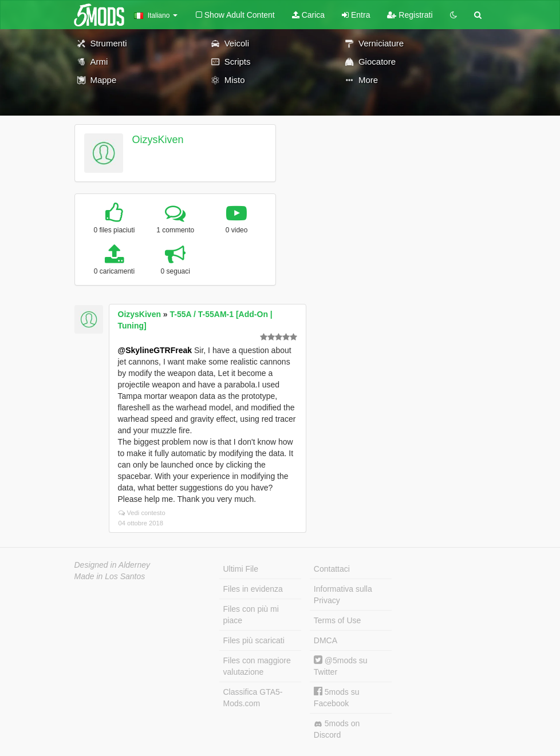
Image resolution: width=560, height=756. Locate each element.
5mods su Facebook (337, 697)
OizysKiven (157, 140)
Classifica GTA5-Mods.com (253, 698)
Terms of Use (337, 620)
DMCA (326, 640)
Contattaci (332, 569)
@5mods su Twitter (341, 666)
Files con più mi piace (251, 615)
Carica (308, 15)
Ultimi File (241, 569)
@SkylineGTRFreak (155, 350)
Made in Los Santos (110, 576)
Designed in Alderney (113, 565)
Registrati (410, 15)
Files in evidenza (253, 589)
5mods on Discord (337, 729)
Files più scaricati (254, 640)
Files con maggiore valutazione (257, 666)
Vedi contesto (142, 513)
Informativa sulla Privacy (343, 595)
